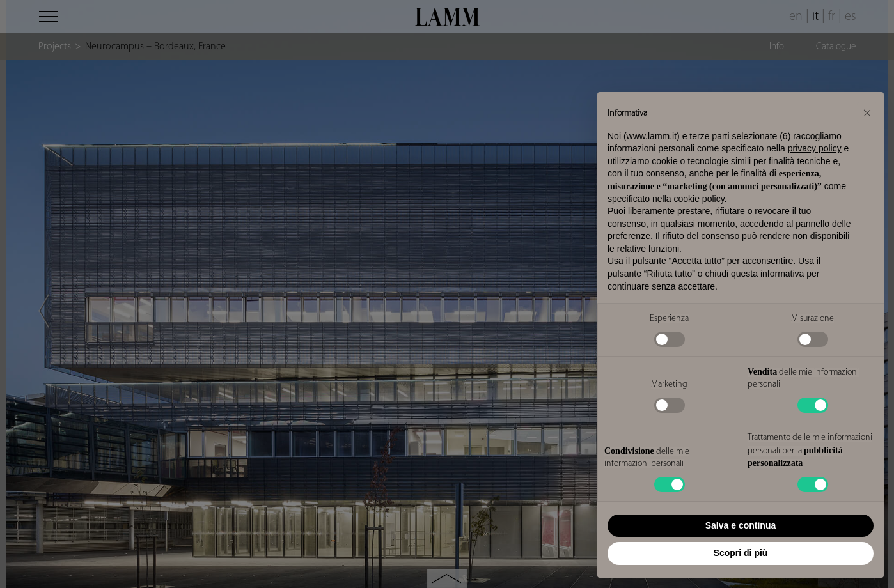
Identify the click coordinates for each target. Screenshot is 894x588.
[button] (867, 112)
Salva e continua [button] (741, 525)
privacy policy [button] (815, 148)
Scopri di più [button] (741, 553)
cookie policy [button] (699, 199)
